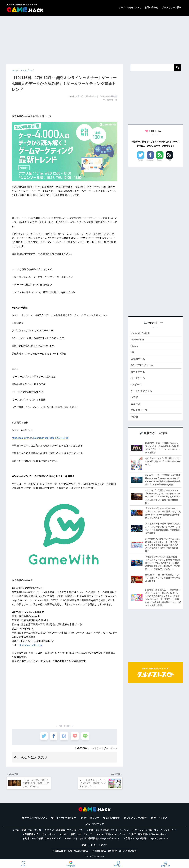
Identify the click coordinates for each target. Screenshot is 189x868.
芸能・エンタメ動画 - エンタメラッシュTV (147, 839)
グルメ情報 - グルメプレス (28, 831)
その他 (134, 418)
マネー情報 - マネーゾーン (112, 835)
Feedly (160, 160)
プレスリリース (139, 412)
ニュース (136, 405)
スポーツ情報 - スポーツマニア (77, 835)
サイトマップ (160, 818)
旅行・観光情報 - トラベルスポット (149, 835)
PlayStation (137, 340)
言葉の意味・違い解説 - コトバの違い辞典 (116, 852)
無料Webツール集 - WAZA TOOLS (72, 852)
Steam (134, 346)
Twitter (141, 160)
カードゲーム (138, 372)
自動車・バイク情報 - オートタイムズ (42, 839)
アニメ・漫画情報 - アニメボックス (65, 831)
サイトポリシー (91, 818)
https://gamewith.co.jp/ (31, 645)
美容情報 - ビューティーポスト (40, 835)
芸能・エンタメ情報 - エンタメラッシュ (109, 831)
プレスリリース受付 (172, 7)
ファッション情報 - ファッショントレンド (155, 831)
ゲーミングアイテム (142, 392)
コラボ (134, 399)
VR (132, 353)
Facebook (150, 160)
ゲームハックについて (130, 7)
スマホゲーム (97, 748)
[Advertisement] (94, 39)
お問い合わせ (151, 7)
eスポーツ (112, 748)
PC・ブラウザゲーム (142, 366)
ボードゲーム (138, 379)
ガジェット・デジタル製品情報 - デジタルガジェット (93, 839)
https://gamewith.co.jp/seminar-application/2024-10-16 (40, 438)
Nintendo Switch (140, 333)
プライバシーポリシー (65, 818)
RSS (169, 160)
